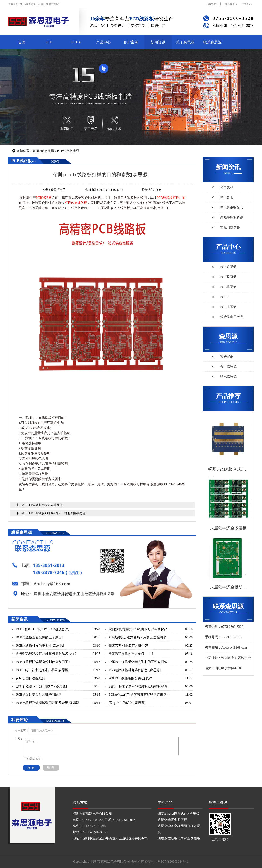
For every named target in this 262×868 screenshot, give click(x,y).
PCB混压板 (228, 307)
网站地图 (212, 4)
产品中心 (104, 42)
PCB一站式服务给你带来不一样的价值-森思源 (57, 513)
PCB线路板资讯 (68, 151)
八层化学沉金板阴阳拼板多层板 (179, 829)
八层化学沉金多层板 (172, 820)
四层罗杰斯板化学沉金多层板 (179, 838)
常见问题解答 (230, 227)
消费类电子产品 (232, 317)
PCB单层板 (228, 287)
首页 (22, 42)
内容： (19, 739)
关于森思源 (185, 42)
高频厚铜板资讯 (232, 217)
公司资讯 (227, 187)
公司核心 (247, 4)
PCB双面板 (228, 277)
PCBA (76, 42)
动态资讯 (48, 151)
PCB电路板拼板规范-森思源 (45, 505)
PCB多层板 (228, 267)
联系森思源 (231, 4)
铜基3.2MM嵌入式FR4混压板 (178, 814)
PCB (49, 42)
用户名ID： (22, 731)
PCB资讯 (227, 197)
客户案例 (131, 42)
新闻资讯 (158, 42)
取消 (51, 767)
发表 (31, 767)
